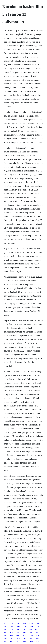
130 (31, 642)
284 (25, 639)
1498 (24, 623)
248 (12, 639)
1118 (12, 632)
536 (37, 626)
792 (36, 632)
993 (37, 642)
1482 (19, 626)
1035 (6, 639)
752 (5, 642)
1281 (12, 642)
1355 (6, 626)
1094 (38, 635)
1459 (25, 642)
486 (24, 632)
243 (30, 629)
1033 (25, 635)
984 (31, 626)
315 (5, 623)
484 (5, 632)
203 (5, 629)
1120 (19, 639)
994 (5, 635)
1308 (18, 635)
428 (30, 632)
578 (18, 642)
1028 (31, 623)
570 (37, 623)
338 (17, 623)
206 (18, 632)
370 (11, 623)
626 (37, 629)
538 (12, 626)
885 (25, 626)
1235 (38, 639)
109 (11, 635)
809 (31, 635)
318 (17, 629)
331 (31, 639)
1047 (24, 629)
